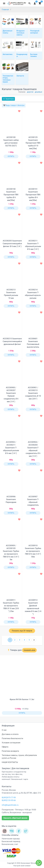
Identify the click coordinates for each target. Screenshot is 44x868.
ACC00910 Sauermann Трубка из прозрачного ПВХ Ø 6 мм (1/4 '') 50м (33, 551)
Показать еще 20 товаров (22, 631)
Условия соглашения (11, 743)
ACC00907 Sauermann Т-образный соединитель (33, 501)
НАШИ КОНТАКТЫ (10, 762)
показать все (29, 650)
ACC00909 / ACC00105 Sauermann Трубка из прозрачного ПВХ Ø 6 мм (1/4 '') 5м (11, 553)
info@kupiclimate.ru (10, 805)
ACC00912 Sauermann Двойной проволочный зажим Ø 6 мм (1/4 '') (33, 607)
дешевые (38, 92)
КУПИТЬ (11, 156)
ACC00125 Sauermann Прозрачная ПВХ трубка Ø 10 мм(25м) (33, 143)
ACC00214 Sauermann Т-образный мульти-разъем (33, 294)
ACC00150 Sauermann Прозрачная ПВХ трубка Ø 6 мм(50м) (11, 195)
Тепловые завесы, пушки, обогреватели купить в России (19, 757)
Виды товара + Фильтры (14, 105)
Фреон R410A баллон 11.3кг (22, 699)
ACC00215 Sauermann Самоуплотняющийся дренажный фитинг (12, 341)
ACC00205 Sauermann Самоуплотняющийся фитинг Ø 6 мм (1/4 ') (12, 244)
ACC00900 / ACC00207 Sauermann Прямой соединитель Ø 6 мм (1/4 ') (11, 395)
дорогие (30, 92)
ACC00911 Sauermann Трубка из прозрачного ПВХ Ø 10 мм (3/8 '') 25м (11, 606)
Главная (6, 10)
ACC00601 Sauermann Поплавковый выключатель (33, 343)
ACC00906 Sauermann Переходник (11, 499)
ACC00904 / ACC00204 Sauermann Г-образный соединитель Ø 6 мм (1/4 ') (33, 449)
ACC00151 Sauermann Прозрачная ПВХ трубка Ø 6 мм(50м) (33, 195)
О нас (4, 730)
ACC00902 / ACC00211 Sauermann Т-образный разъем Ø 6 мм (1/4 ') (11, 448)
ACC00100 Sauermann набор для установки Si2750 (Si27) (11, 141)
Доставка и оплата (10, 734)
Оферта (5, 747)
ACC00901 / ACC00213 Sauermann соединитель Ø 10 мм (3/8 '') (33, 393)
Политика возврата (10, 751)
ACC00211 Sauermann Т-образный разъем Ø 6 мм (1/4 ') (33, 245)
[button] (40, 686)
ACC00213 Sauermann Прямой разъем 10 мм (11, 294)
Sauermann (8, 99)
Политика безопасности (12, 738)
